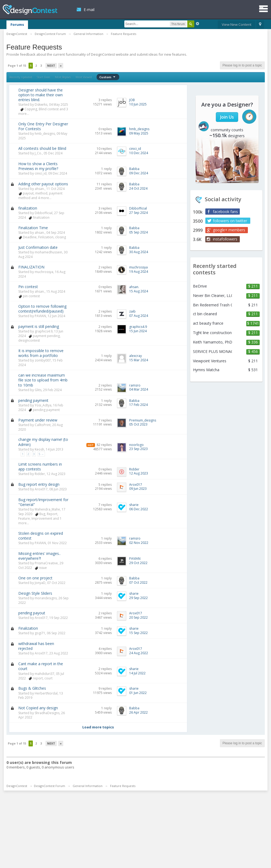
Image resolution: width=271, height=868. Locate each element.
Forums (17, 24)
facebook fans (225, 212)
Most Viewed (84, 77)
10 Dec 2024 (139, 153)
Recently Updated (21, 77)
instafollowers (225, 239)
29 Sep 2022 (138, 598)
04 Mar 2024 (139, 389)
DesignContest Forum (50, 786)
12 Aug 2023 (139, 473)
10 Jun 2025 (138, 104)
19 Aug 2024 (139, 272)
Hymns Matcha (206, 370)
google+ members (229, 230)
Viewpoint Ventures (210, 361)
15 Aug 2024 (139, 291)
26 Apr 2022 (138, 712)
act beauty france (208, 323)
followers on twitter (230, 221)
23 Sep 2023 (138, 449)
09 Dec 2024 (139, 173)
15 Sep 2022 (138, 633)
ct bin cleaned (205, 314)
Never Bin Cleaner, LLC (212, 296)
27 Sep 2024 (138, 213)
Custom (108, 77)
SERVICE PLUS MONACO (212, 352)
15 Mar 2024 (139, 360)
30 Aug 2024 (139, 252)
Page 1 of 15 (17, 65)
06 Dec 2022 (139, 509)
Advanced (198, 24)
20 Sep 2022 (138, 617)
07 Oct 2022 (138, 582)
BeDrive (200, 286)
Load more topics (98, 727)
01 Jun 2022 (138, 693)
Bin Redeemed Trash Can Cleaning (212, 305)
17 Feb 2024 (138, 405)
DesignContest (30, 10)
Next (51, 65)
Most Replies (63, 77)
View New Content (237, 24)
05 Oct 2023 (138, 424)
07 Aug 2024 (139, 316)
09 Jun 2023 (138, 489)
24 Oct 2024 (138, 188)
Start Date (43, 77)
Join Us (227, 117)
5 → (41, 454)
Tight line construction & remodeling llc (212, 333)
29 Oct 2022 (138, 563)
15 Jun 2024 (138, 331)
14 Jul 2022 (137, 673)
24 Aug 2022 (139, 653)
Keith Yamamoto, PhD (212, 342)
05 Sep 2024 (138, 232)
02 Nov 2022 (139, 543)
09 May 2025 (139, 133)
